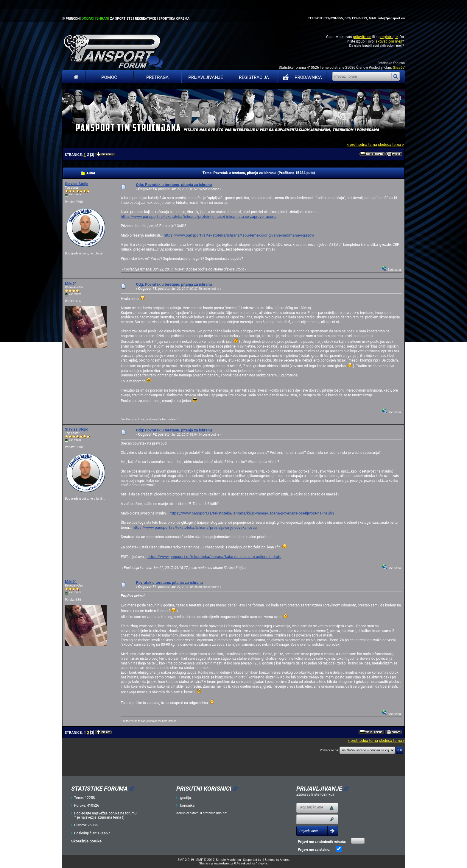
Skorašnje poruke (86, 841)
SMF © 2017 (205, 860)
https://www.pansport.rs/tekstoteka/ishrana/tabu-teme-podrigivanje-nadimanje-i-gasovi (239, 235)
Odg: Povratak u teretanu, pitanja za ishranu (174, 185)
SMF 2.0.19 (186, 860)
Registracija (254, 77)
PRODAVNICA (301, 77)
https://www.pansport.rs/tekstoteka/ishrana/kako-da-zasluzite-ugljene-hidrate (214, 557)
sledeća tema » (391, 144)
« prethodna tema (362, 144)
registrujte (389, 37)
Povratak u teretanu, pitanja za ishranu (169, 582)
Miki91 (71, 283)
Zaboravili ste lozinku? (315, 794)
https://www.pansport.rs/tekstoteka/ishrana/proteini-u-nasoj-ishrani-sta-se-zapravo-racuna (199, 216)
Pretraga (157, 77)
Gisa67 (399, 67)
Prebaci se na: (329, 750)
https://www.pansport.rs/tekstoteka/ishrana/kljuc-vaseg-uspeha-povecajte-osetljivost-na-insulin (252, 513)
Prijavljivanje (206, 77)
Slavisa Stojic (77, 184)
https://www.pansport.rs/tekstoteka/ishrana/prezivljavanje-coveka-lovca (195, 527)
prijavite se (362, 37)
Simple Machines (228, 860)
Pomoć (109, 77)
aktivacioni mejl (389, 41)
